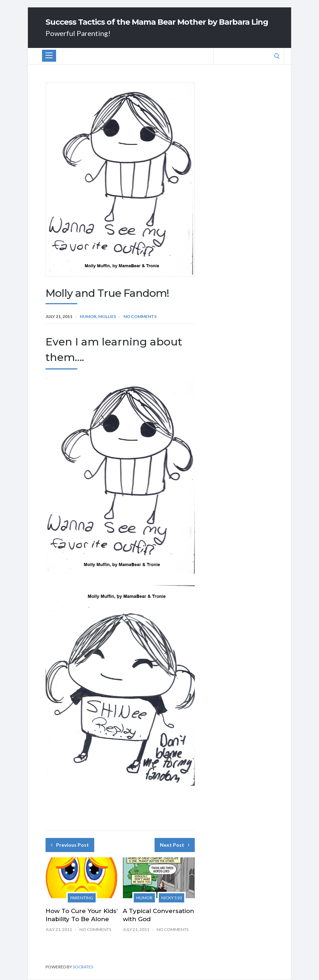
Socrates (83, 967)
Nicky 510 (171, 898)
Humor (88, 316)
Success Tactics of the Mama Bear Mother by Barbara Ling (157, 22)
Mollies (107, 316)
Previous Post (70, 845)
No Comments (140, 316)
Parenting (82, 898)
